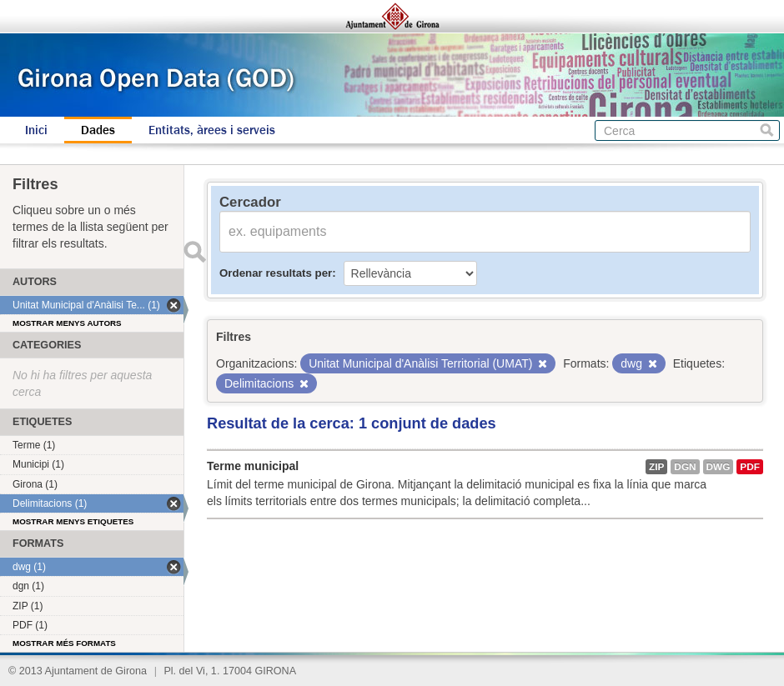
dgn (685, 467)
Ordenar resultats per (276, 273)
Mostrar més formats (64, 643)
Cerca (767, 130)
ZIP (656, 467)
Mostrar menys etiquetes (73, 521)
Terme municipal (253, 466)
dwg (719, 467)
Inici (36, 130)
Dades (98, 130)
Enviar (194, 252)
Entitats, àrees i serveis (212, 130)
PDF (750, 467)
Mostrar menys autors (67, 323)
